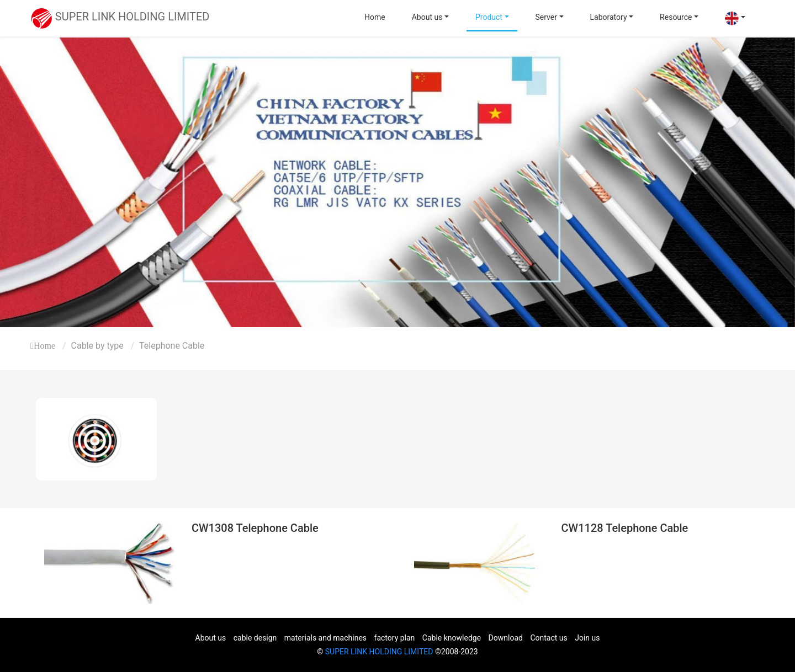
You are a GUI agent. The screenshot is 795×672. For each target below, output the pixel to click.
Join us (587, 638)
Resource (676, 17)
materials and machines (325, 638)
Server (546, 17)
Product (489, 17)
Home (375, 17)
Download (506, 638)
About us (427, 17)
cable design (255, 638)
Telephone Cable (172, 346)
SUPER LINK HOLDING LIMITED (379, 652)
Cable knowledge (452, 638)
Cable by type (97, 346)
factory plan (395, 638)
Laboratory (609, 17)
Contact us (548, 638)
